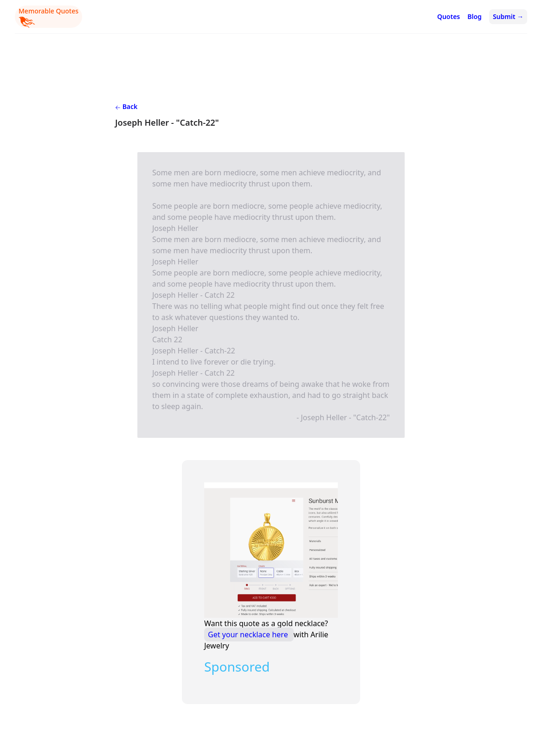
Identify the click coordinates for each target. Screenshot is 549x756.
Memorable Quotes (48, 17)
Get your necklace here (249, 634)
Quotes (449, 16)
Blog (475, 16)
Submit (508, 16)
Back (126, 106)
